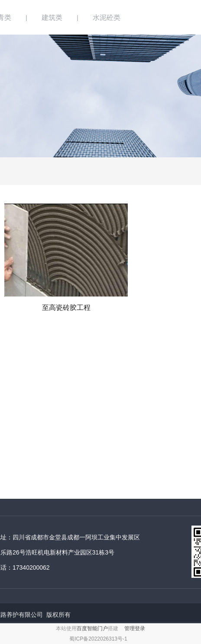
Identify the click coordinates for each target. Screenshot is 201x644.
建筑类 (52, 18)
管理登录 (135, 628)
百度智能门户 (92, 628)
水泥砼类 (107, 18)
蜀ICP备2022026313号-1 (98, 639)
